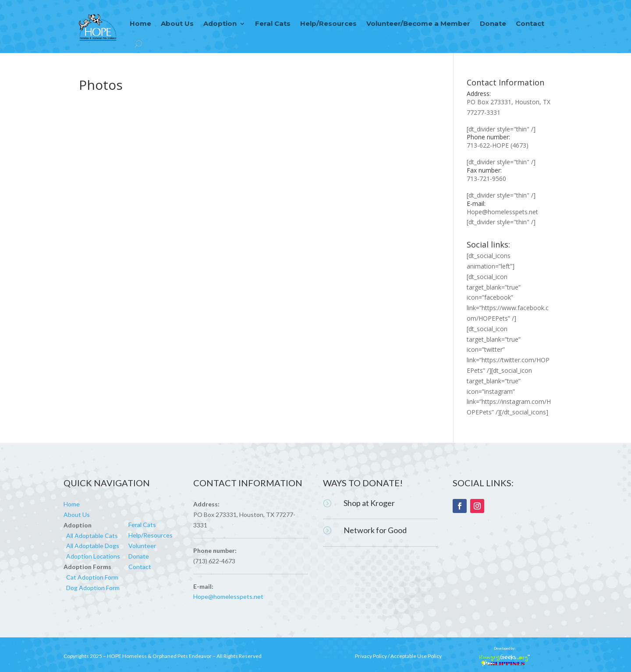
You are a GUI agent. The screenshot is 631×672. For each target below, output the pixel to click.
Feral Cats (273, 23)
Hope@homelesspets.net (502, 212)
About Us (177, 23)
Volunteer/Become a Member (418, 23)
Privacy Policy (371, 656)
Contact (530, 23)
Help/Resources (328, 23)
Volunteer (142, 546)
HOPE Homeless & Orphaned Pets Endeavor (159, 656)
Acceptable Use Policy (416, 656)
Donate (493, 23)
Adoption (220, 23)
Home (140, 23)
